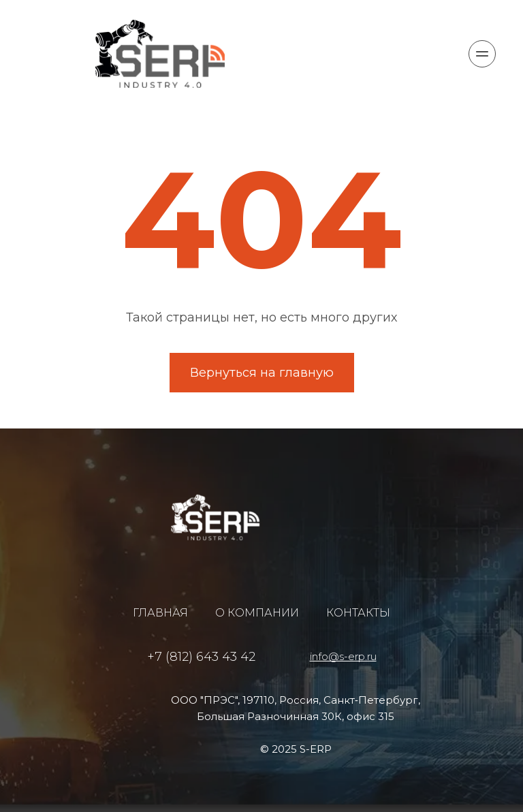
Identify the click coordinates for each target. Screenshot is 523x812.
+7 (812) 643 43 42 (201, 657)
